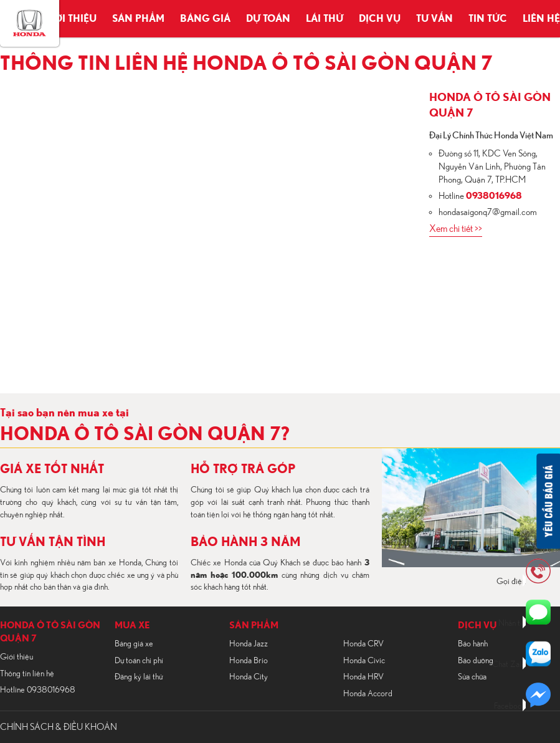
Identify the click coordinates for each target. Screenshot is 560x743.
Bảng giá (205, 19)
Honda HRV (363, 677)
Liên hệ (541, 19)
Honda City (249, 677)
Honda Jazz (249, 644)
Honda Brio (249, 661)
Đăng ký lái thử (139, 677)
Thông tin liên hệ (27, 674)
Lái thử (325, 19)
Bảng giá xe (134, 644)
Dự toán (268, 19)
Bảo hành (473, 644)
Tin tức (488, 19)
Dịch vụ (380, 19)
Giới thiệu (70, 19)
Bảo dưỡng (476, 661)
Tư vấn (434, 19)
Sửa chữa (472, 677)
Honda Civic (364, 661)
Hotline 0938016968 (38, 690)
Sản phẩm (138, 19)
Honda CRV (363, 644)
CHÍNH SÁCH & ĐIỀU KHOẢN (59, 727)
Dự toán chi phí (139, 661)
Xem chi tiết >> (456, 229)
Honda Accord (368, 694)
